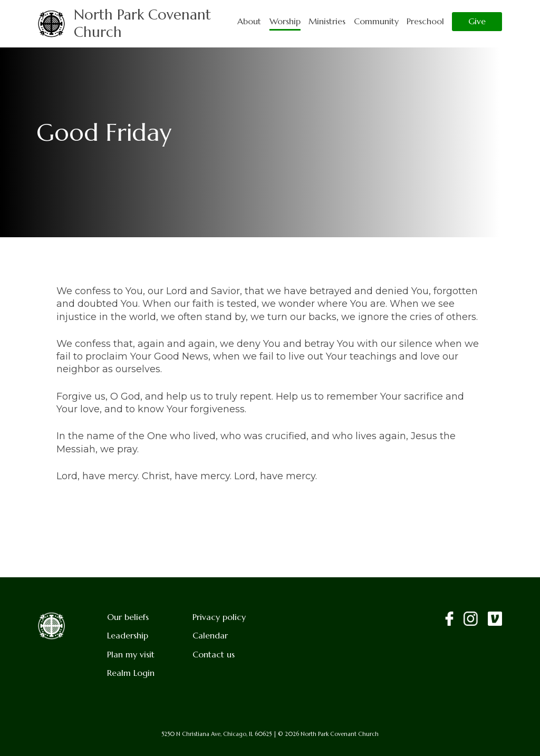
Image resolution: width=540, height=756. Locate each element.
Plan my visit (131, 655)
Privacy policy (219, 617)
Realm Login (131, 673)
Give (477, 21)
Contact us (214, 655)
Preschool (425, 21)
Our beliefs (128, 617)
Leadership (128, 636)
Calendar (210, 636)
